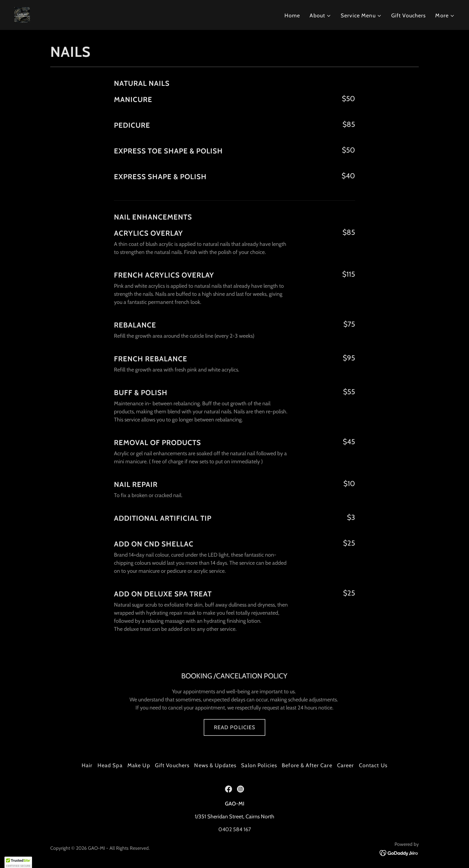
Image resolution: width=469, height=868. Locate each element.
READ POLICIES (235, 727)
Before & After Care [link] (307, 765)
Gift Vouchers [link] (409, 16)
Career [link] (346, 765)
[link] (22, 14)
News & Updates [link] (215, 765)
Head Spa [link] (110, 765)
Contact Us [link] (373, 765)
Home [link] (292, 16)
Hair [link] (87, 765)
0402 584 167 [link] (235, 829)
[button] (320, 16)
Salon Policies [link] (259, 765)
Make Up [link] (139, 765)
